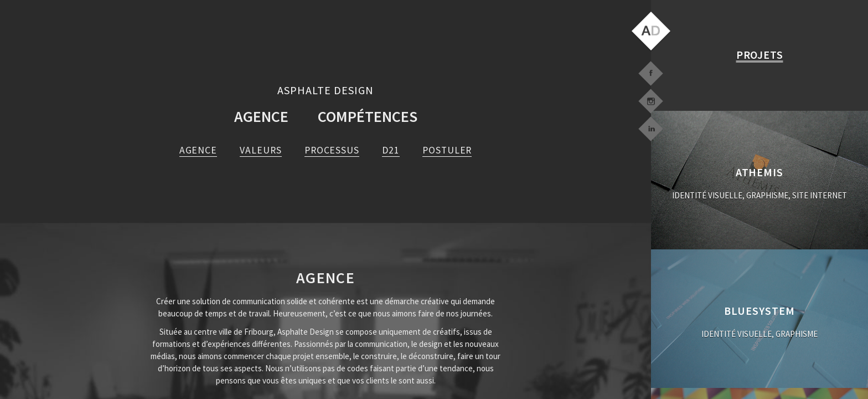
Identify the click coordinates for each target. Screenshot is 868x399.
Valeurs (260, 150)
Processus (332, 150)
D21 (391, 150)
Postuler (447, 150)
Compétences (368, 116)
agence (198, 150)
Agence (261, 116)
